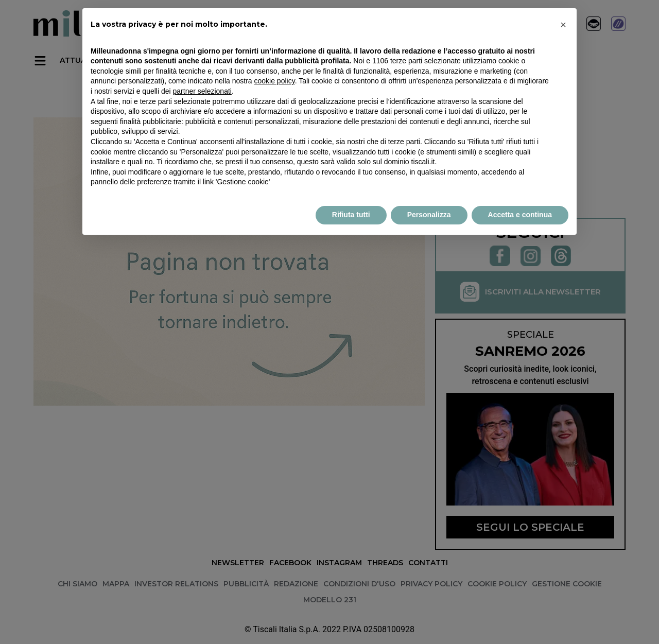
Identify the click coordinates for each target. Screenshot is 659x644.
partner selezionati (202, 91)
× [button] (563, 25)
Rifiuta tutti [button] (351, 215)
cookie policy (275, 81)
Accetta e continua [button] (520, 215)
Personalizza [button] (429, 215)
